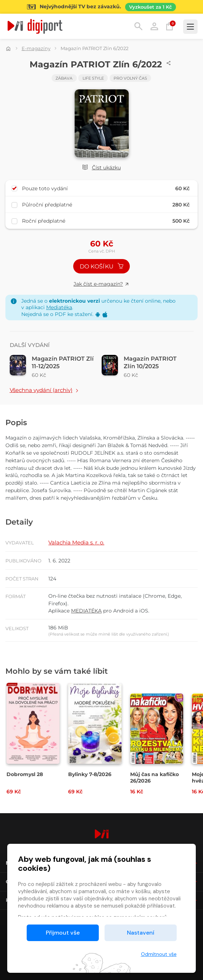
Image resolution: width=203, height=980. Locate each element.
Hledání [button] (138, 26)
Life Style (93, 78)
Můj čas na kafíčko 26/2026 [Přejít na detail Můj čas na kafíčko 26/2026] (155, 778)
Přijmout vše (63, 933)
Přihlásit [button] (154, 26)
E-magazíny (36, 48)
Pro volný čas (130, 78)
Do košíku (102, 266)
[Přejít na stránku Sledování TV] (101, 7)
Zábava (64, 78)
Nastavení (141, 933)
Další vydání (30, 345)
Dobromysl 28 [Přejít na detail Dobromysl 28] (25, 774)
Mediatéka (59, 307)
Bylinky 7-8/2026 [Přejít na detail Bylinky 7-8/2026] (90, 774)
